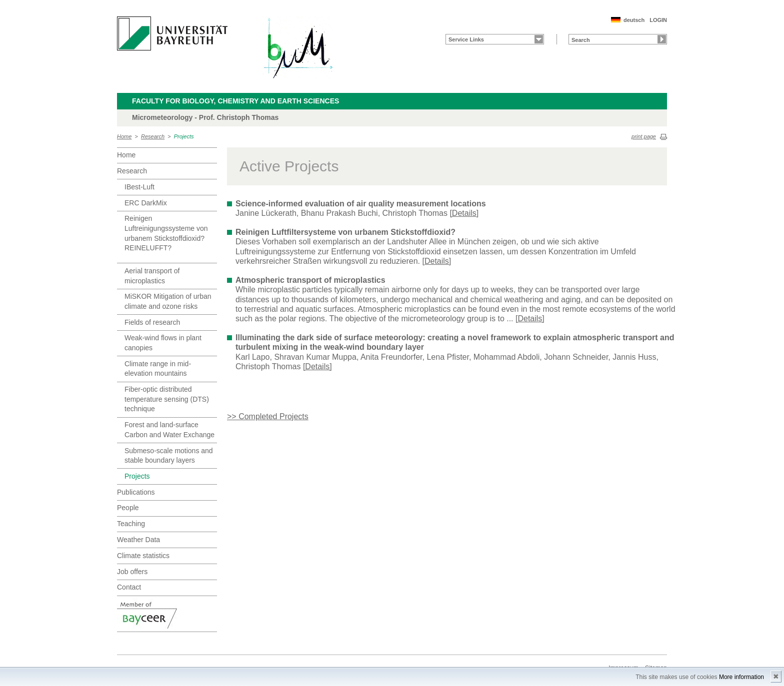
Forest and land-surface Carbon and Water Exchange (169, 430)
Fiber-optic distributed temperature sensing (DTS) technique (167, 399)
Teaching (131, 524)
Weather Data (138, 540)
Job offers (132, 572)
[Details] (464, 213)
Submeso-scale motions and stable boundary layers (169, 456)
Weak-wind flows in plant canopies (163, 343)
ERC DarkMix (146, 203)
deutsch (634, 20)
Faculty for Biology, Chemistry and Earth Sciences (235, 101)
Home (124, 136)
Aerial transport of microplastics (152, 276)
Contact (129, 587)
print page (644, 136)
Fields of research (152, 322)
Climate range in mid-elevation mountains (158, 369)
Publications (136, 492)
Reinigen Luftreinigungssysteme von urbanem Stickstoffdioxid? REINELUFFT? (166, 233)
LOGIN (658, 20)
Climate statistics (143, 556)
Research (153, 136)
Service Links (466, 39)
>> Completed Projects (268, 416)
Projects (184, 136)
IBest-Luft (139, 187)
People (128, 508)
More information (741, 677)
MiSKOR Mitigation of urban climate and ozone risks (168, 301)
